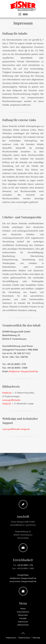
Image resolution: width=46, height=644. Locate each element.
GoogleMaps (23, 573)
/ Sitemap (35, 638)
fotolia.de (7, 397)
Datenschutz (23, 622)
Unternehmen (23, 611)
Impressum (23, 619)
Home (23, 608)
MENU (23, 14)
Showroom (23, 614)
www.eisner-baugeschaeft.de (23, 579)
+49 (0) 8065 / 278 (25, 565)
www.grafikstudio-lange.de (16, 433)
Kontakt (23, 616)
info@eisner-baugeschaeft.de (23, 376)
